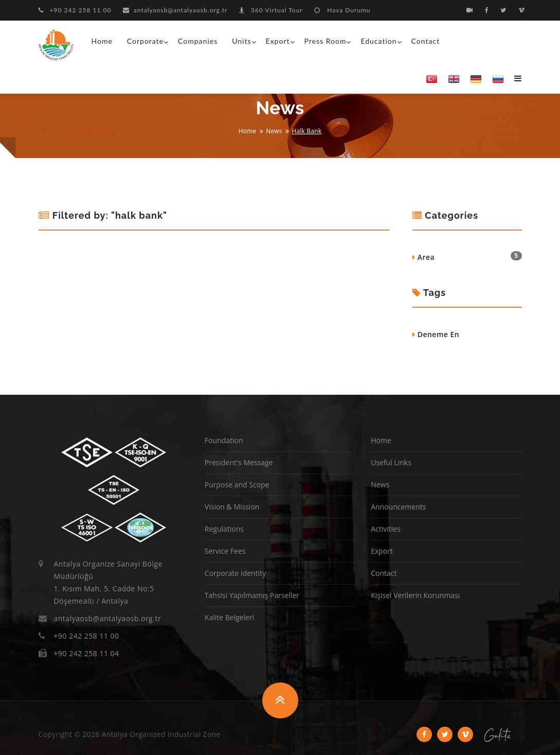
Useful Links (391, 462)
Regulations (224, 529)
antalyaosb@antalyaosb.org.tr (175, 10)
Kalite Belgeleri (229, 617)
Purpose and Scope (237, 485)
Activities (386, 529)
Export (382, 551)
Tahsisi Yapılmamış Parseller (252, 595)
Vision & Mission (232, 507)
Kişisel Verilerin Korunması (415, 595)
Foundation (224, 440)
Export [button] (278, 41)
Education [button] (378, 41)
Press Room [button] (326, 41)
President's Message (239, 462)
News (274, 131)
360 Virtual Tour (271, 10)
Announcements (398, 507)
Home (102, 41)
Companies (198, 41)
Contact (426, 41)
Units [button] (241, 41)
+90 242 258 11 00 (75, 10)
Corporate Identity (235, 573)
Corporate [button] (145, 41)
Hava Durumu (342, 10)
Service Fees (225, 551)
